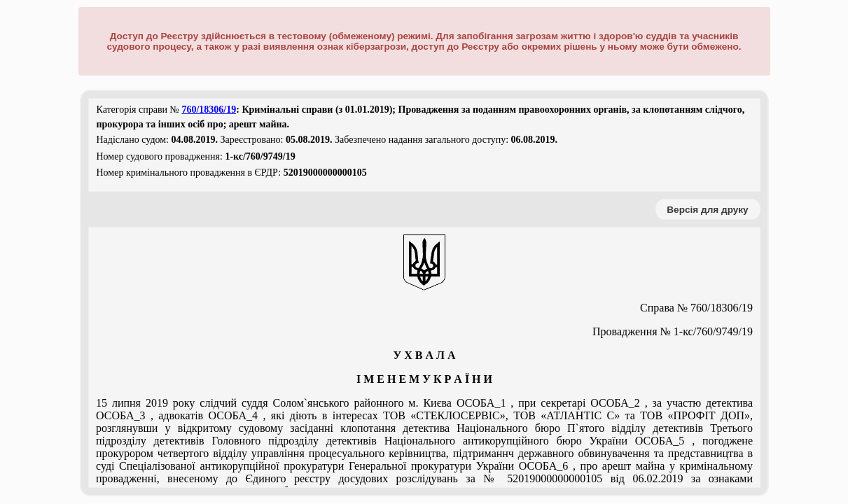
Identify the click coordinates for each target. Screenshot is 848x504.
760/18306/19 (209, 110)
